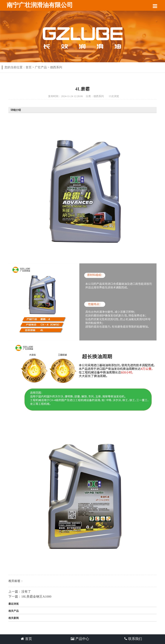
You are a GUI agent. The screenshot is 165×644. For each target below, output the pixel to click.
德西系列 (56, 67)
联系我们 (133, 639)
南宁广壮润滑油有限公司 (40, 5)
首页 (29, 67)
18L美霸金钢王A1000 (36, 597)
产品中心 (80, 639)
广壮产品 (41, 67)
